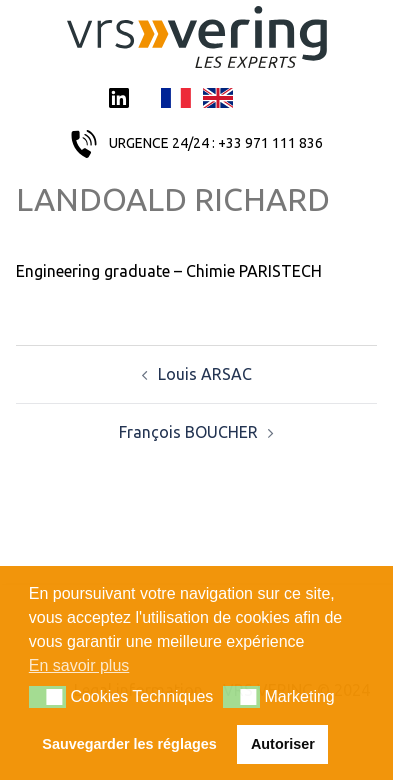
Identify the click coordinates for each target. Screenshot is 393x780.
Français (176, 100)
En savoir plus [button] (79, 665)
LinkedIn (119, 100)
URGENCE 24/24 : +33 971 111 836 (216, 143)
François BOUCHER (188, 432)
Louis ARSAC (205, 374)
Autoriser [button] (283, 744)
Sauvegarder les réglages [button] (129, 744)
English (218, 100)
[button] (47, 697)
